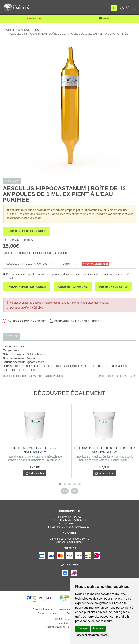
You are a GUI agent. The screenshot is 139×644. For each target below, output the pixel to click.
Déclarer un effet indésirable (26, 321)
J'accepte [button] (83, 629)
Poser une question (22, 299)
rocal (39, 30)
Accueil (10, 30)
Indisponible (35, 486)
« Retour (12, 181)
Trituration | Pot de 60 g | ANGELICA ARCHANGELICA (104, 463)
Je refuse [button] (98, 629)
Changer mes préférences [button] (92, 635)
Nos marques (65, 622)
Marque (24, 30)
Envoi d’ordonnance (43, 622)
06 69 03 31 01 (73, 536)
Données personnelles (49, 626)
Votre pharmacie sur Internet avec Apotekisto (69, 640)
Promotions (35, 18)
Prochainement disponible (27, 231)
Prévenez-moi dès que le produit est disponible (32, 275)
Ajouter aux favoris (76, 287)
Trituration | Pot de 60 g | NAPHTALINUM (35, 463)
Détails (11, 349)
